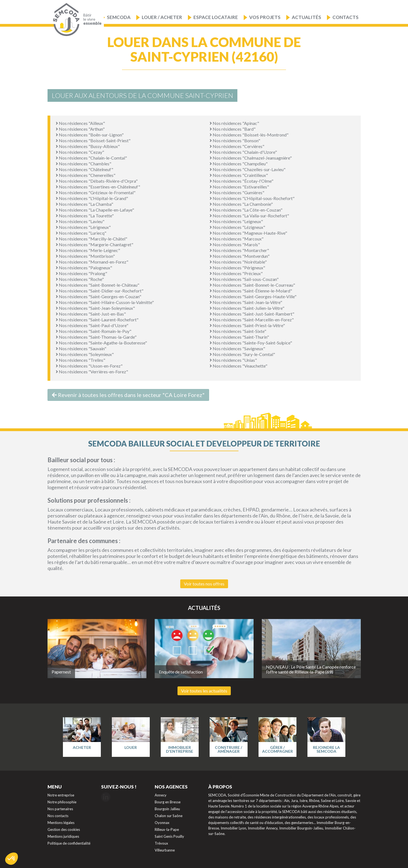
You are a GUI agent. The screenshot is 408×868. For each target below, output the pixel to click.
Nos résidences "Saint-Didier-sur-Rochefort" (100, 291)
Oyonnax (162, 823)
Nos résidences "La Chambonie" (241, 204)
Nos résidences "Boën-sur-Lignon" (90, 135)
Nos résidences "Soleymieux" (85, 354)
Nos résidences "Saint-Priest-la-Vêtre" (247, 325)
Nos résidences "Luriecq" (81, 233)
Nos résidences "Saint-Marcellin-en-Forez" (252, 320)
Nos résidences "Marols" (235, 244)
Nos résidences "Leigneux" (236, 221)
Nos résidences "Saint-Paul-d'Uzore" (92, 325)
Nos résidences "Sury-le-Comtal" (242, 354)
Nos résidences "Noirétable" (238, 262)
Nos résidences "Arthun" (80, 129)
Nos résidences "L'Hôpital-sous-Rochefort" (252, 198)
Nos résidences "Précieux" (236, 273)
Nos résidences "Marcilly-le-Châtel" (91, 239)
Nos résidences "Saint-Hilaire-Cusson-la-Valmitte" (105, 302)
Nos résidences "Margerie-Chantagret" (95, 244)
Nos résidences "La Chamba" (84, 204)
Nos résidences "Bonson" (235, 140)
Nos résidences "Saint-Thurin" (239, 337)
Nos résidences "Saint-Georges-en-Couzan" (98, 296)
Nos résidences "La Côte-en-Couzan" (246, 210)
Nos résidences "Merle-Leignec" (88, 250)
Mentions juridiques (63, 836)
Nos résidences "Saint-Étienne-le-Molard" (251, 291)
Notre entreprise (61, 795)
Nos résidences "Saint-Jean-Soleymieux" (95, 308)
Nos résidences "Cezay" (80, 152)
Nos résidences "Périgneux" (237, 268)
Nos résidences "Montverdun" (240, 256)
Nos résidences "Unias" (233, 360)
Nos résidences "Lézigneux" (237, 227)
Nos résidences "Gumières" (237, 192)
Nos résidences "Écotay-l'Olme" (242, 181)
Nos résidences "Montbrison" (85, 256)
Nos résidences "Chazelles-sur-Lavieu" (248, 169)
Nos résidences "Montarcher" (239, 250)
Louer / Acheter (162, 17)
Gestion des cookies (64, 829)
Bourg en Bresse (168, 802)
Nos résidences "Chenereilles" (86, 175)
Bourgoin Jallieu (167, 809)
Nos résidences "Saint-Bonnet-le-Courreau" (252, 285)
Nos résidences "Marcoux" (237, 239)
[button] (12, 859)
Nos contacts (58, 816)
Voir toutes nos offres (204, 584)
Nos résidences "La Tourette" (85, 216)
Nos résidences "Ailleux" (80, 123)
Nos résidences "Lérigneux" (83, 227)
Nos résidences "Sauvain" (81, 348)
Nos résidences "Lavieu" (80, 221)
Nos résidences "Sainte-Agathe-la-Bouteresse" (101, 343)
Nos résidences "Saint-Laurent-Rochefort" (97, 320)
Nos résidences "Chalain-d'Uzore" (243, 152)
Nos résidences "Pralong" (81, 273)
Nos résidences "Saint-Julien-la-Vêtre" (247, 308)
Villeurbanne (165, 850)
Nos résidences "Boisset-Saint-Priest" (93, 140)
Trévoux (161, 843)
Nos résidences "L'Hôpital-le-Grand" (92, 198)
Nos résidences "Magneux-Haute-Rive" (248, 233)
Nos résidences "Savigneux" (237, 348)
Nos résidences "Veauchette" (238, 366)
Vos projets (265, 17)
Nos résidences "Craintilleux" (239, 175)
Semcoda (119, 17)
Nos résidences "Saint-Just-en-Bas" (91, 314)
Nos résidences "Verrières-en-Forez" (92, 372)
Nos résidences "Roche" (80, 279)
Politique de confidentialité (69, 843)
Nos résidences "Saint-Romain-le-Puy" (94, 331)
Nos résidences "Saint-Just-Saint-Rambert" (252, 314)
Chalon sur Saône (169, 816)
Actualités (306, 17)
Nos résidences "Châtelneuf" (84, 169)
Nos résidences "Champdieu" (239, 164)
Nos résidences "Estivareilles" (239, 187)
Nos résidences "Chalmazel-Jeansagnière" (251, 158)
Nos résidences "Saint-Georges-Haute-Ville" (253, 296)
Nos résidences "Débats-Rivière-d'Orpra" (97, 181)
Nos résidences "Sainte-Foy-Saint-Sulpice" (251, 343)
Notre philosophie (62, 802)
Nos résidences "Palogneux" (84, 268)
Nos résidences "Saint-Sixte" (238, 331)
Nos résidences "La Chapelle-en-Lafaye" (95, 210)
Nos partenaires (60, 809)
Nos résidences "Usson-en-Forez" (89, 366)
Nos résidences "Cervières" (237, 146)
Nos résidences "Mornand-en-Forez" (92, 262)
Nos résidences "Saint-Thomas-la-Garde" (96, 337)
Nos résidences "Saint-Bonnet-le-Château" (98, 285)
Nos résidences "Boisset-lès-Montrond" (249, 135)
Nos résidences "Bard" (233, 129)
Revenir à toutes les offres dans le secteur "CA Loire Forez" (128, 395)
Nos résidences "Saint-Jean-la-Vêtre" (246, 302)
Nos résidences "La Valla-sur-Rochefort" (249, 216)
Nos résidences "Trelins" (81, 360)
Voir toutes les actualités (204, 691)
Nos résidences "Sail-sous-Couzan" (244, 279)
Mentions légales (61, 823)
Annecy (161, 795)
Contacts (345, 17)
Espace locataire (216, 17)
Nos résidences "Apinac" (234, 123)
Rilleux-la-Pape (167, 829)
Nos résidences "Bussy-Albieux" (88, 146)
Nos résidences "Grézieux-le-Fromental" (96, 192)
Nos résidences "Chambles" (84, 164)
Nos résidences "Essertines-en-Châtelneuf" (98, 187)
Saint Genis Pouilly (169, 836)
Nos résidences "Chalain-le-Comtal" (91, 158)
